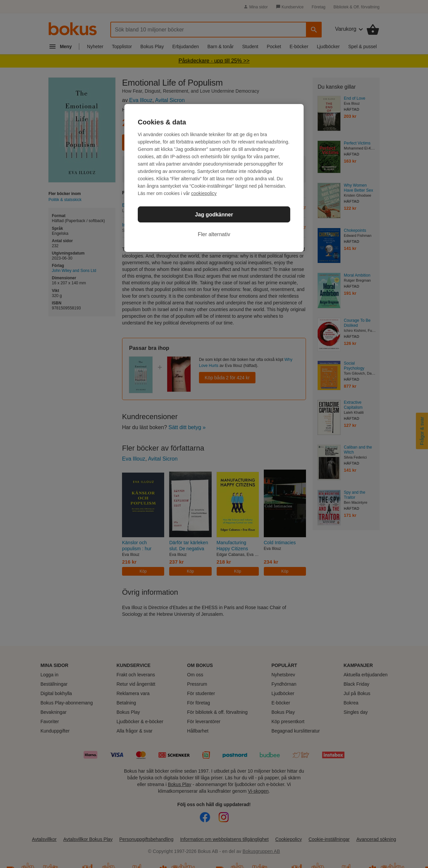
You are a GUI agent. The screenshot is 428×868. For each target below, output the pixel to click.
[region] (214, 178)
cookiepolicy (204, 193)
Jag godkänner (214, 215)
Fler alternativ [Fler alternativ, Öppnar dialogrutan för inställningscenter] (214, 234)
